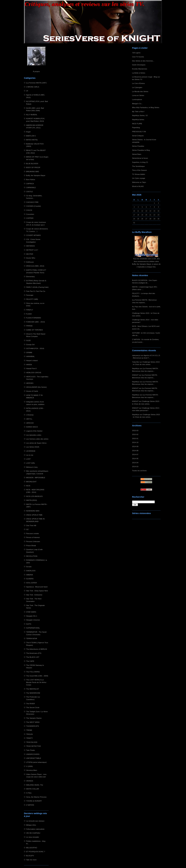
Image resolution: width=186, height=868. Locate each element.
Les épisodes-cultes (34, 435)
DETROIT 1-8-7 (32, 250)
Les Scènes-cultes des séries (37, 439)
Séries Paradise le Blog (141, 150)
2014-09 (135, 446)
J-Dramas (30, 415)
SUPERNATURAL (33, 628)
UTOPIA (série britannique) (36, 762)
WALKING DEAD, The (35, 785)
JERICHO (30, 423)
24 (27, 91)
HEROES (30, 383)
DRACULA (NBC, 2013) (35, 266)
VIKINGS (30, 781)
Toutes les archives (139, 471)
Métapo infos (31, 825)
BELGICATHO (32, 848)
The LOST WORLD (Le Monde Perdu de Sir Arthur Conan (36, 682)
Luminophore (137, 99)
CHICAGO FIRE (32, 202)
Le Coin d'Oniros (138, 83)
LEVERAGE (31, 451)
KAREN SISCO (32, 427)
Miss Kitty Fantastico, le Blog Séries (146, 107)
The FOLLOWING (33, 672)
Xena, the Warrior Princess (36, 797)
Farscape (30, 295)
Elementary (30, 276)
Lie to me (30, 455)
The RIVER (30, 704)
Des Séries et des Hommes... (143, 61)
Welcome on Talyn (139, 182)
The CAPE (30, 661)
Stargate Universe (33, 620)
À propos (36, 71)
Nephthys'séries (138, 119)
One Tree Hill (31, 525)
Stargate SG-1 (32, 616)
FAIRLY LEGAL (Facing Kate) (37, 287)
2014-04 (135, 463)
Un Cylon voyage (139, 178)
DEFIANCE (30, 246)
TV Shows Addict (139, 174)
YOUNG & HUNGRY (34, 801)
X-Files (29, 793)
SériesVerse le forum (140, 158)
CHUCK (29, 210)
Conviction (30, 214)
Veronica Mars (32, 770)
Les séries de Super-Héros (36, 443)
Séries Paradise (138, 146)
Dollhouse (30, 262)
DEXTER (30, 254)
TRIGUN (29, 734)
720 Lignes (136, 53)
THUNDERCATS (33, 726)
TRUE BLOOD (32, 742)
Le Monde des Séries (140, 91)
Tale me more (31, 860)
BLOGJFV (30, 856)
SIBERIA (29, 575)
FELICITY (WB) (32, 299)
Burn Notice (31, 179)
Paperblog (136, 127)
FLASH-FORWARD (34, 318)
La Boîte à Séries (139, 73)
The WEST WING (33, 722)
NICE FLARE (137, 124)
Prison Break (31, 545)
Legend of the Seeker (34, 431)
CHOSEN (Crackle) (33, 206)
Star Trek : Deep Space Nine (37, 591)
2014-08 (135, 450)
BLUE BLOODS (32, 163)
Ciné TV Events (138, 57)
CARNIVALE (31, 187)
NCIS (28, 486)
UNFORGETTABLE (34, 758)
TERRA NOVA (32, 638)
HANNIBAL (30, 356)
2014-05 (135, 458)
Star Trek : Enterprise (34, 595)
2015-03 (135, 430)
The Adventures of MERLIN (37, 649)
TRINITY (29, 738)
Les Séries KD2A (33, 447)
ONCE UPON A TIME (34, 515)
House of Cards (32, 391)
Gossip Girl (30, 344)
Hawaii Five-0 (31, 368)
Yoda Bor (136, 362)
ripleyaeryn (136, 355)
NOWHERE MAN (33, 511)
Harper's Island (32, 360)
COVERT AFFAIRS (33, 235)
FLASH (29, 314)
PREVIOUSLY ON (139, 132)
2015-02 (135, 434)
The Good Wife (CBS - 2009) (37, 676)
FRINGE (29, 326)
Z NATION (30, 805)
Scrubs (29, 567)
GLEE (28, 340)
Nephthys (136, 368)
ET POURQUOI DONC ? (36, 852)
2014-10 (135, 442)
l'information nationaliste (35, 829)
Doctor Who (31, 258)
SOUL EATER (31, 583)
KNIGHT (135, 375)
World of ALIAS (138, 186)
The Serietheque (138, 166)
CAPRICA (30, 184)
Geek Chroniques (139, 65)
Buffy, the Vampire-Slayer (36, 175)
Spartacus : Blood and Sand (37, 587)
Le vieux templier (33, 837)
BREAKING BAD (33, 171)
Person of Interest (33, 537)
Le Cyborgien (137, 87)
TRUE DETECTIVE (33, 746)
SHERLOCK (31, 571)
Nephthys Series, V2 (140, 115)
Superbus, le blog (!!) (140, 162)
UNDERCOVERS (33, 754)
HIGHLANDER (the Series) (36, 387)
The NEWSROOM (33, 693)
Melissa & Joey (32, 467)
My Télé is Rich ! (138, 111)
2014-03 (135, 466)
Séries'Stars (137, 154)
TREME (29, 730)
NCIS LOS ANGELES (34, 496)
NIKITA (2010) (32, 500)
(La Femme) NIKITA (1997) (36, 83)
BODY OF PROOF (33, 167)
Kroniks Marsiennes (140, 69)
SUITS (29, 624)
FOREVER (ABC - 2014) (36, 322)
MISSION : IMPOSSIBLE (36, 478)
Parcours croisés (33, 533)
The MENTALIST (33, 689)
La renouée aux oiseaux (35, 821)
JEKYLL (29, 419)
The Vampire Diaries (34, 718)
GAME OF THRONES (35, 330)
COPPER (30, 218)
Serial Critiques (138, 136)
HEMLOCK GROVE (34, 372)
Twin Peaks (31, 750)
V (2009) (29, 766)
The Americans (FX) (34, 653)
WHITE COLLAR (33, 789)
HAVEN (29, 364)
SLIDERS (30, 579)
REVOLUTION (32, 556)
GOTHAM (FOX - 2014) (35, 348)
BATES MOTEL (32, 140)
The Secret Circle (33, 707)
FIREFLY (30, 310)
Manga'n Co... (137, 103)
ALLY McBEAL (32, 115)
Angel (28, 132)
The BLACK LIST (33, 657)
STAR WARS (31, 612)
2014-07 (135, 454)
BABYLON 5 (31, 136)
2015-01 (135, 438)
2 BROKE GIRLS (33, 87)
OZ (27, 529)
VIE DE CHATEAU (33, 833)
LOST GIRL (31, 463)
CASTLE (29, 192)
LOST (28, 459)
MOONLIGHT (31, 482)
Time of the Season (139, 170)
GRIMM (29, 352)
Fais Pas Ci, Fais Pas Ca (36, 291)
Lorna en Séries (138, 95)
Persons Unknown (33, 541)
